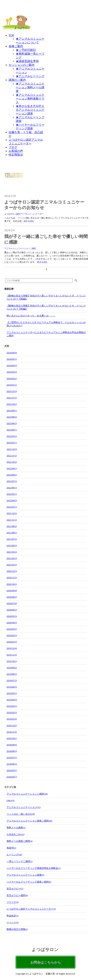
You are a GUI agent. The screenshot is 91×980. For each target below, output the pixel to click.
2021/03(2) (12, 552)
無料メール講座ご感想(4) (20, 841)
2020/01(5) (12, 642)
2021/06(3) (12, 545)
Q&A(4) (11, 800)
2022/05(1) (12, 494)
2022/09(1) (12, 468)
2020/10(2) (12, 584)
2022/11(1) (12, 456)
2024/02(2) (12, 378)
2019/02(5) (12, 712)
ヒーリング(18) (14, 855)
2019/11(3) (12, 655)
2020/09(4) (12, 591)
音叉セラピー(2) (15, 889)
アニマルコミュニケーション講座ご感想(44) (30, 821)
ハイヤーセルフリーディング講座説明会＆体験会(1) (34, 868)
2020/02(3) (12, 635)
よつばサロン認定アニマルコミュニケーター (24, 214)
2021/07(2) (12, 539)
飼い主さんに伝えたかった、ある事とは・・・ (31, 316)
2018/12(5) (12, 725)
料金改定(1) (13, 916)
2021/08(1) (12, 533)
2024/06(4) (12, 353)
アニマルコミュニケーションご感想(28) (27, 794)
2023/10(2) (12, 404)
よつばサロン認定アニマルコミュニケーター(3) (31, 909)
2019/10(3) (12, 661)
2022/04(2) (12, 500)
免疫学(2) (11, 848)
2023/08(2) (12, 417)
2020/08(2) (12, 597)
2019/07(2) (12, 680)
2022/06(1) (12, 488)
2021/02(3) (12, 558)
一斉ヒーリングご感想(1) (20, 861)
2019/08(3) (12, 674)
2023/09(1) (12, 410)
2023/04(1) (12, 430)
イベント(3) (13, 922)
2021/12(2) (12, 513)
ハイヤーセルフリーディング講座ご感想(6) (29, 882)
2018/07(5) (12, 758)
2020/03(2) (12, 629)
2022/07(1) (12, 481)
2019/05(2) (12, 693)
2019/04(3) (12, 700)
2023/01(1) (12, 443)
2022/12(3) (12, 449)
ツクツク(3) (13, 902)
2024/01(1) (12, 385)
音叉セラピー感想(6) (17, 895)
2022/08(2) (12, 475)
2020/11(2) (12, 578)
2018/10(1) (12, 738)
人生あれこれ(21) (16, 834)
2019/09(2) (12, 668)
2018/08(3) (12, 751)
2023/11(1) (12, 398)
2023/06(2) (12, 423)
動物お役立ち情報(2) (17, 929)
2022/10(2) (12, 462)
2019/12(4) (12, 648)
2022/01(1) (12, 507)
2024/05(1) (12, 359)
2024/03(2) (12, 372)
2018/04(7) (12, 777)
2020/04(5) (12, 623)
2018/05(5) (12, 770)
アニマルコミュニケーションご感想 (20, 248)
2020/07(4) (12, 603)
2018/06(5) (12, 764)
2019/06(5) (12, 687)
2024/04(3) (12, 365)
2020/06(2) (12, 610)
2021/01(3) (12, 565)
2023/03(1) (12, 436)
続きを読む (29, 221)
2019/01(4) (12, 719)
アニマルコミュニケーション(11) (24, 807)
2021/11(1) (12, 520)
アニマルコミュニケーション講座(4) (25, 875)
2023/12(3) (12, 391)
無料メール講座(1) (16, 827)
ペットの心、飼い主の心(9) (21, 814)
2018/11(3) (12, 732)
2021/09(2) (12, 526)
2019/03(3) (12, 706)
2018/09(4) (12, 745)
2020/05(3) (12, 616)
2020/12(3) (12, 571)
